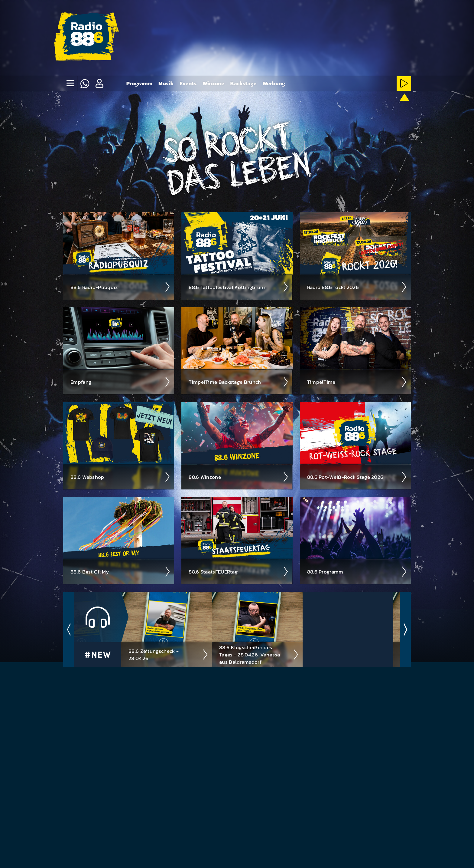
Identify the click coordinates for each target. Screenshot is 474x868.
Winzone (213, 83)
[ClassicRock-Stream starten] (385, 106)
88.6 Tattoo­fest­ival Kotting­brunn (239, 287)
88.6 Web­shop (120, 477)
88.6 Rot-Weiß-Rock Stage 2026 (357, 477)
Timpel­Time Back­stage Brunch (239, 382)
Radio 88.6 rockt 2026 (357, 287)
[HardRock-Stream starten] (330, 106)
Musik (166, 83)
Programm (140, 83)
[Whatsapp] (85, 84)
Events (188, 83)
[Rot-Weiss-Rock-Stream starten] (348, 106)
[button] (99, 84)
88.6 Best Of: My (120, 571)
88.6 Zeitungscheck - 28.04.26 (168, 654)
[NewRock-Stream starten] (367, 106)
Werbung (274, 83)
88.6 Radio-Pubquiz (120, 287)
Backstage (243, 83)
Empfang (120, 382)
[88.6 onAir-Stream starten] (403, 105)
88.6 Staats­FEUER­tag (239, 571)
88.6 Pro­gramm (357, 571)
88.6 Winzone (239, 477)
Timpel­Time (357, 382)
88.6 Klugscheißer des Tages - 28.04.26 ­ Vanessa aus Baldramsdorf (259, 654)
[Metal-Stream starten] (312, 106)
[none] (70, 84)
